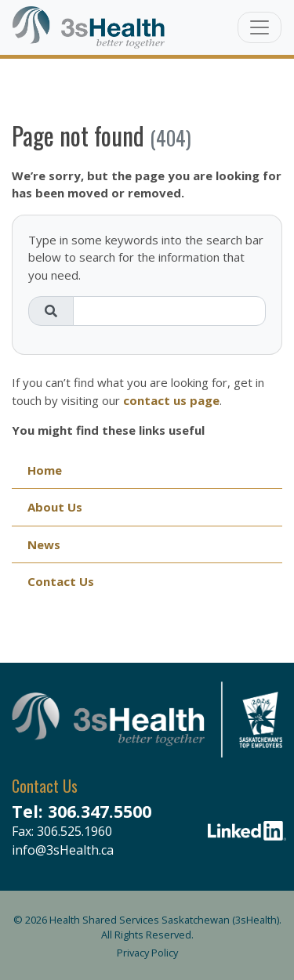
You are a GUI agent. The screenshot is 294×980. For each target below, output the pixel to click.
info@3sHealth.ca (63, 850)
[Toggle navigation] (260, 27)
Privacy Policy (147, 953)
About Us (55, 507)
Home (45, 470)
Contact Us (61, 581)
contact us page (171, 400)
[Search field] (169, 311)
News (44, 544)
